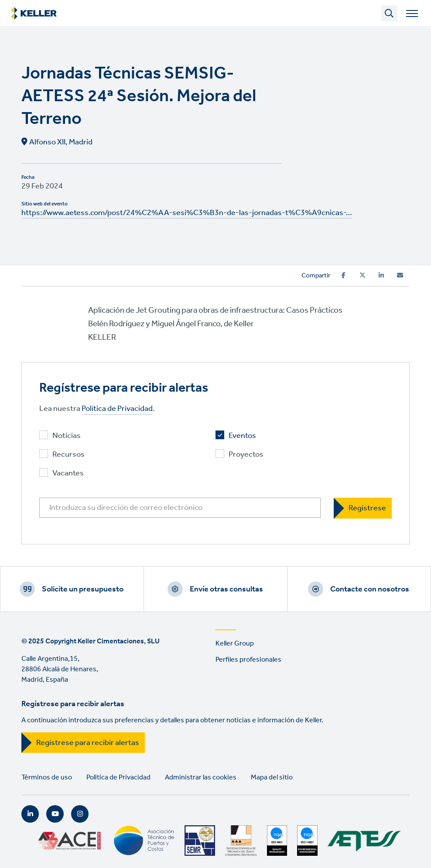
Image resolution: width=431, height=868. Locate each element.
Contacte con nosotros (370, 589)
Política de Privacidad (117, 409)
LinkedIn (30, 814)
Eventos (242, 436)
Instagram (80, 814)
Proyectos (246, 455)
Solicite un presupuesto (83, 589)
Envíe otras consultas (226, 589)
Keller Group (235, 644)
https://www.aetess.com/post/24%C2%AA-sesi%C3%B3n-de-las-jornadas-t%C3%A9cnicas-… (187, 213)
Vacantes (68, 473)
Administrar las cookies (201, 777)
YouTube (55, 814)
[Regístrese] (363, 508)
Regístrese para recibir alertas (88, 743)
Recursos (68, 455)
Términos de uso (47, 777)
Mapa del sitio (272, 777)
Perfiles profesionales (248, 660)
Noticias (67, 436)
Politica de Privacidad (118, 777)
